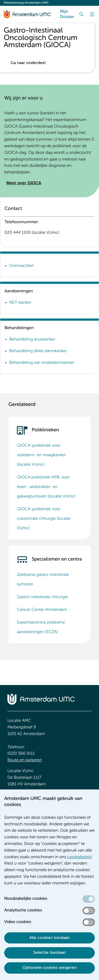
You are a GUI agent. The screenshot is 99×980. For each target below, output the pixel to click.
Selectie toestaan (49, 953)
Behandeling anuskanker (32, 339)
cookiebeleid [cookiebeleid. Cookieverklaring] (79, 857)
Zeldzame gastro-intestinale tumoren (43, 580)
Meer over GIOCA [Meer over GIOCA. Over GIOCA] (24, 183)
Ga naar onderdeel (28, 63)
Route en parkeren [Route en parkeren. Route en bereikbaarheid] (25, 760)
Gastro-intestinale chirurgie (42, 597)
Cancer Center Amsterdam (42, 610)
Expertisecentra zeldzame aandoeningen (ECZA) (41, 627)
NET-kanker (20, 303)
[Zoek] (82, 14)
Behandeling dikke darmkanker (38, 351)
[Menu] (92, 14)
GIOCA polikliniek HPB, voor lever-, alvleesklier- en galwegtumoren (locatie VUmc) (46, 487)
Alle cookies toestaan (49, 938)
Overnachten (22, 266)
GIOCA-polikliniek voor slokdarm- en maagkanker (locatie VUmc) (41, 455)
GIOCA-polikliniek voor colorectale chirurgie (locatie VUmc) (44, 519)
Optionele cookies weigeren (49, 968)
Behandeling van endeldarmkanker (42, 363)
